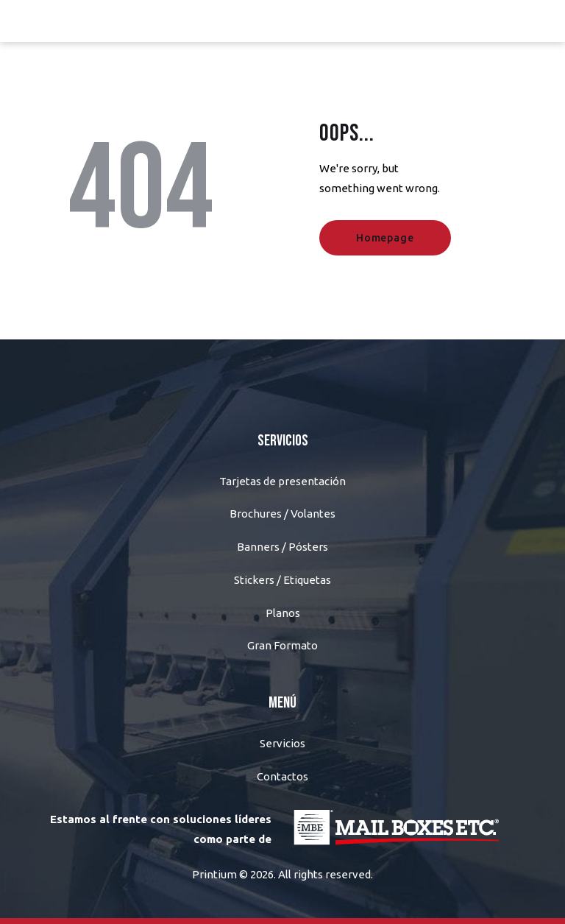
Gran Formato (282, 645)
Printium (214, 874)
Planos (283, 613)
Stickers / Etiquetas (282, 580)
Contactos (282, 776)
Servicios (282, 743)
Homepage (385, 238)
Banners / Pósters (282, 547)
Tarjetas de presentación (282, 481)
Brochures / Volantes (282, 514)
